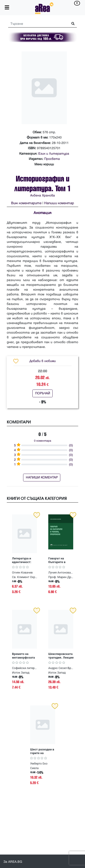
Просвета (52, 159)
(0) (71, 445)
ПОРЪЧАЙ (43, 393)
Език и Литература (54, 154)
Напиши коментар (59, 203)
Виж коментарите (26, 203)
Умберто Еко (39, 764)
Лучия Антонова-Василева (61, 572)
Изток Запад (21, 673)
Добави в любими (43, 361)
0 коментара (43, 441)
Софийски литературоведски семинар (24, 668)
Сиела (34, 768)
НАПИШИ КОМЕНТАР (42, 477)
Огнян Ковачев (22, 572)
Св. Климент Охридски (25, 577)
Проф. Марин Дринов (61, 577)
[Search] (37, 24)
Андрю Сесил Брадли (61, 668)
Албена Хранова (42, 195)
